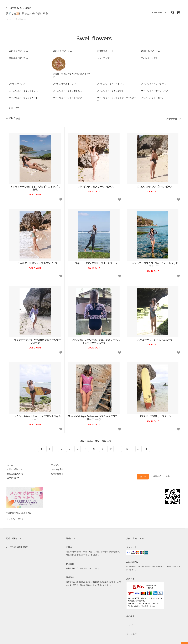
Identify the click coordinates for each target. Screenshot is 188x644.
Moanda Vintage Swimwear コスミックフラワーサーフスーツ (94, 417)
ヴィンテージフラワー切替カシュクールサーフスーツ (35, 340)
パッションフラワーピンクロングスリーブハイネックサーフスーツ (94, 340)
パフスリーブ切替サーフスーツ (153, 415)
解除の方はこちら (162, 475)
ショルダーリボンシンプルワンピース (35, 262)
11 (119, 448)
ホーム (9, 19)
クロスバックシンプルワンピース (153, 186)
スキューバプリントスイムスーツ (153, 339)
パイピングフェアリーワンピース (94, 186)
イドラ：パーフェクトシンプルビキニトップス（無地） (35, 187)
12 (127, 448)
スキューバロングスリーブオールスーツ (94, 262)
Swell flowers (21, 19)
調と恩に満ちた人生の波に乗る (27, 11)
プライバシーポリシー (16, 514)
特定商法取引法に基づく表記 (19, 510)
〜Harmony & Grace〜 (19, 6)
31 (139, 448)
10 (110, 448)
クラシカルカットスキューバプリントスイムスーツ (35, 417)
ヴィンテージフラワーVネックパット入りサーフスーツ (153, 264)
